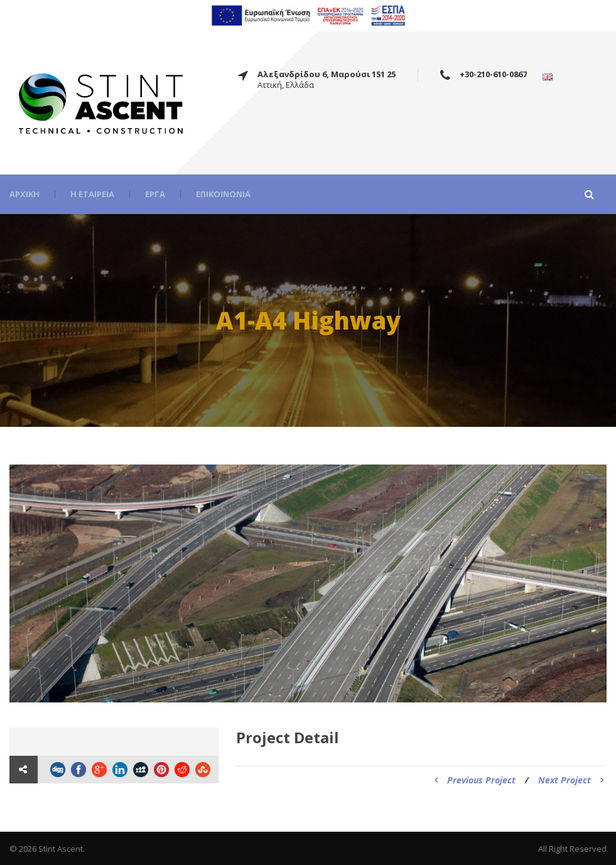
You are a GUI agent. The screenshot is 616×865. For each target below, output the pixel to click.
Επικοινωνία (223, 194)
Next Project (571, 780)
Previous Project (475, 780)
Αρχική (24, 194)
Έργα (155, 194)
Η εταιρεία (92, 194)
